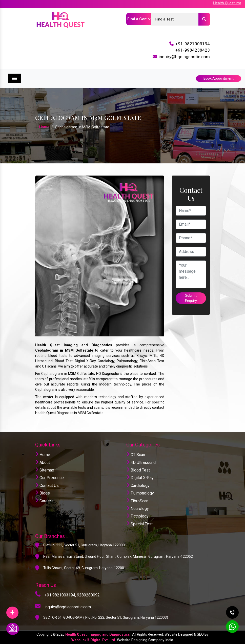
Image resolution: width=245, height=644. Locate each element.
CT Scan (136, 455)
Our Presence (49, 478)
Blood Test (138, 470)
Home (44, 127)
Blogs (43, 493)
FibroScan (137, 501)
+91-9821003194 (193, 44)
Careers (44, 501)
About (43, 463)
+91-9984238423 (193, 50)
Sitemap (45, 470)
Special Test (139, 524)
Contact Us (47, 486)
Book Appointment (219, 78)
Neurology (138, 509)
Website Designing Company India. (145, 640)
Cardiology (138, 486)
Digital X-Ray (140, 478)
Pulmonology (140, 493)
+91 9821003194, (60, 595)
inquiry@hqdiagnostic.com (184, 57)
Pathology (137, 516)
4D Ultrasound (141, 463)
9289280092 (88, 595)
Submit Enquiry (191, 298)
